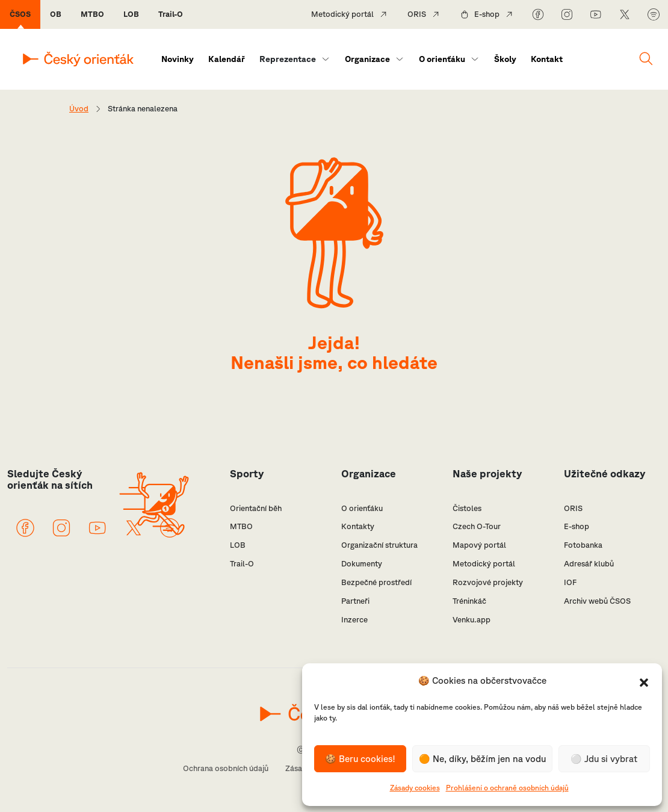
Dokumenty (362, 564)
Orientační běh (256, 508)
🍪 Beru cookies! (360, 759)
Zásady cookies (415, 788)
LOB (131, 14)
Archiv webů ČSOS (597, 601)
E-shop (487, 14)
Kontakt (547, 59)
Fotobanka (583, 545)
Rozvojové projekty (488, 582)
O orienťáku (442, 59)
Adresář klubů (589, 564)
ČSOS (20, 14)
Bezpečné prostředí (376, 582)
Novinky (178, 59)
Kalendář (227, 59)
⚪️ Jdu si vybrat (604, 759)
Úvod (79, 109)
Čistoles (467, 508)
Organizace (367, 59)
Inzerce (354, 620)
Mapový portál (479, 545)
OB (56, 14)
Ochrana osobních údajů (226, 768)
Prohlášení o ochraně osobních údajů (507, 788)
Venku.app (472, 620)
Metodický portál (342, 14)
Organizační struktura (379, 545)
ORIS (417, 14)
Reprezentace (288, 59)
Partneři (355, 601)
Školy (505, 59)
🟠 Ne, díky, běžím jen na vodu (482, 759)
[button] (644, 681)
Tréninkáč (469, 601)
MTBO (92, 14)
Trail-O (171, 14)
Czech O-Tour (477, 526)
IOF (570, 582)
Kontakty (358, 526)
